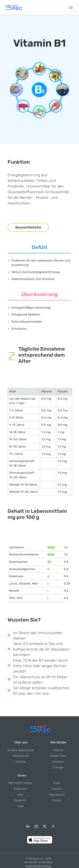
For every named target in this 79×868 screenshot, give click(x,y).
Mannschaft (21, 756)
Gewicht (20, 800)
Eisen (57, 783)
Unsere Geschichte (21, 750)
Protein (57, 800)
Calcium (57, 789)
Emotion (58, 762)
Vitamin (58, 750)
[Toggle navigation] (71, 7)
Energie (58, 767)
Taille (20, 806)
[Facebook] (53, 826)
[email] (36, 826)
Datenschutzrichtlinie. (39, 866)
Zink (20, 795)
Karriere (21, 762)
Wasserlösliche (28, 227)
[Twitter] (45, 826)
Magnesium (57, 795)
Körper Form (58, 756)
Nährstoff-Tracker (20, 783)
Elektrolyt (20, 789)
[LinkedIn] (28, 826)
